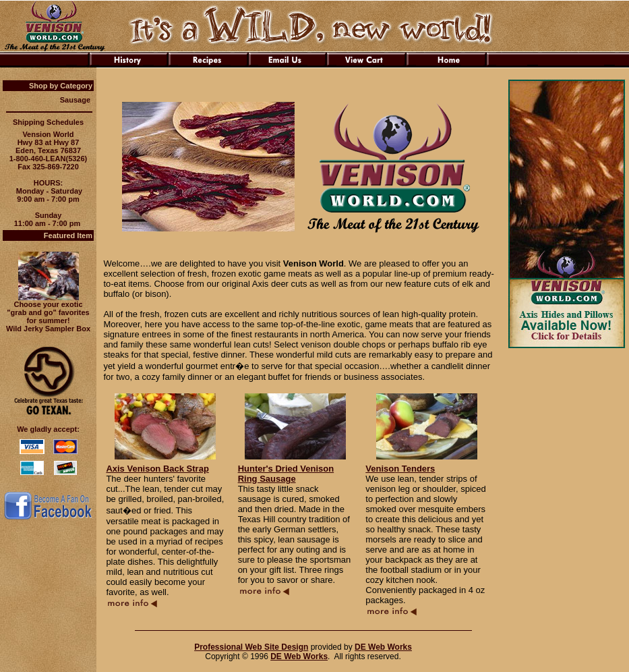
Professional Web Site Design (251, 647)
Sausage (75, 100)
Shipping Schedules (48, 122)
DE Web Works (383, 647)
